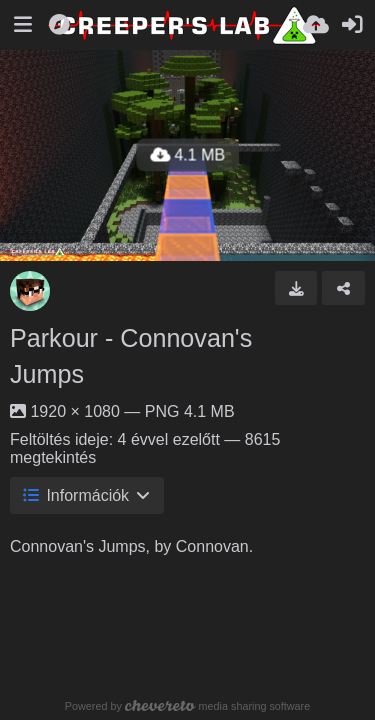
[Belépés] (352, 25)
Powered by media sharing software (187, 706)
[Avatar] (30, 291)
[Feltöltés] (316, 25)
